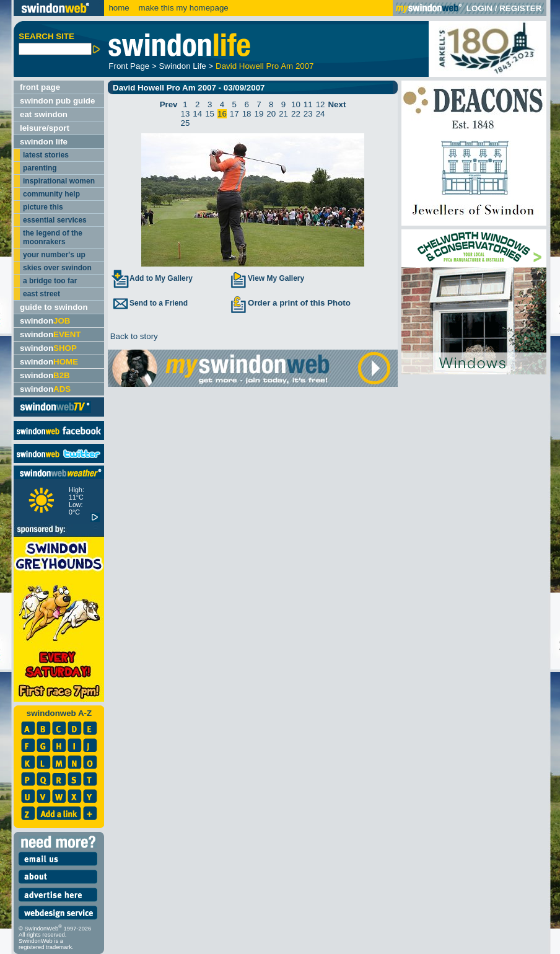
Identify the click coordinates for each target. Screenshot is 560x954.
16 (222, 114)
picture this (43, 207)
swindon (45, 321)
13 (186, 114)
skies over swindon (57, 268)
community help (51, 194)
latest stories (46, 155)
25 (186, 123)
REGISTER (520, 8)
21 (283, 114)
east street (42, 294)
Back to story (133, 336)
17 (234, 114)
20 (271, 114)
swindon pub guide (57, 101)
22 (296, 114)
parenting (40, 168)
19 (259, 114)
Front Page (129, 66)
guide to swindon (54, 307)
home (119, 8)
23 (308, 114)
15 (210, 114)
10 (296, 104)
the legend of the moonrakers (53, 237)
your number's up (54, 255)
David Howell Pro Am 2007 (265, 66)
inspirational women (59, 181)
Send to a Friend (149, 303)
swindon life (44, 142)
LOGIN (479, 8)
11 (308, 104)
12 (321, 104)
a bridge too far (50, 281)
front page (40, 87)
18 (247, 114)
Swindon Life (182, 66)
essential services (55, 220)
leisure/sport (45, 128)
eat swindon (44, 114)
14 (197, 114)
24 (321, 114)
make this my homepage (182, 8)
